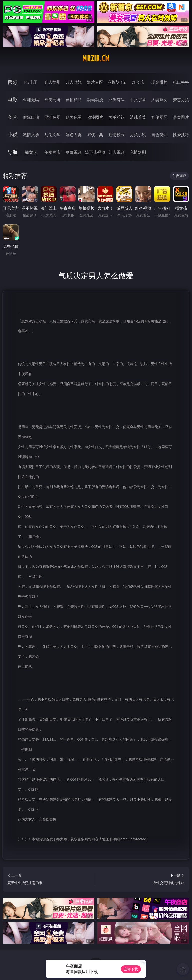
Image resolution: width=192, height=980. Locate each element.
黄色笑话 (159, 135)
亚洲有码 (117, 100)
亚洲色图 (52, 117)
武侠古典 (95, 135)
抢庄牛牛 (181, 82)
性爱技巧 (181, 135)
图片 (13, 117)
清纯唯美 (138, 117)
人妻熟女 (159, 100)
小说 (13, 134)
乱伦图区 (159, 117)
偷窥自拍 (31, 117)
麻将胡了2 (117, 82)
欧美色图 (74, 117)
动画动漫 (95, 100)
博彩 (13, 82)
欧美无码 (52, 100)
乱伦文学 (52, 135)
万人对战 (74, 82)
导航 (13, 152)
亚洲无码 (31, 100)
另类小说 (138, 135)
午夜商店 (52, 152)
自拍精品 (74, 100)
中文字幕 (138, 100)
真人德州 (52, 82)
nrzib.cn (96, 58)
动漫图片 (95, 117)
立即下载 (131, 969)
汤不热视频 (95, 152)
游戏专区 (95, 82)
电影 (13, 99)
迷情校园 (117, 135)
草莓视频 (74, 152)
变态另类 (181, 100)
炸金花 (138, 82)
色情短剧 (138, 152)
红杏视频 (117, 152)
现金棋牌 (159, 82)
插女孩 (31, 152)
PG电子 (31, 82)
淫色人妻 (74, 135)
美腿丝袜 (117, 117)
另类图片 (181, 117)
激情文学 (31, 135)
